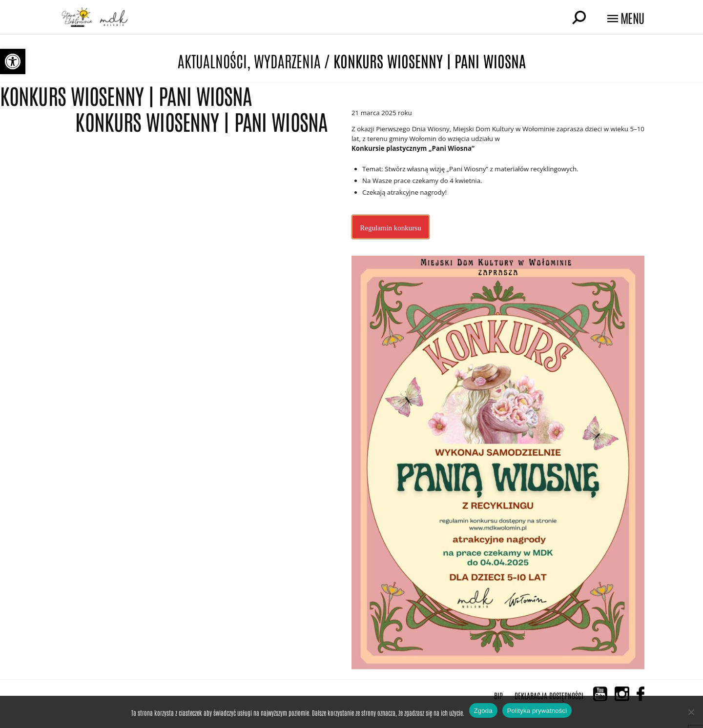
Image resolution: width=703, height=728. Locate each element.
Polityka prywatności (537, 711)
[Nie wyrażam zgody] (691, 712)
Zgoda (483, 711)
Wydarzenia (287, 60)
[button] (13, 61)
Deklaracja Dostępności (549, 695)
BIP (498, 695)
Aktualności (212, 60)
